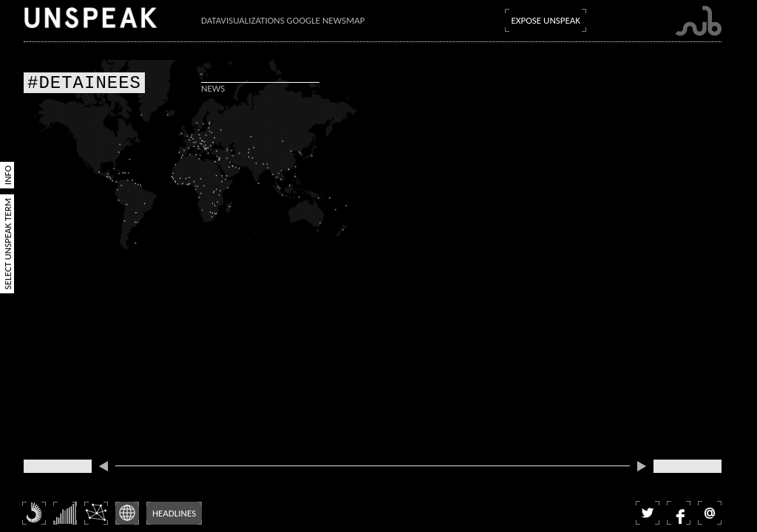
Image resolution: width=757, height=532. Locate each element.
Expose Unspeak (546, 20)
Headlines (174, 513)
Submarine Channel (698, 21)
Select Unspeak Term (8, 244)
